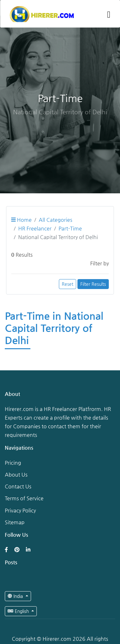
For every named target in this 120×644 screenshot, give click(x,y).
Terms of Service (24, 498)
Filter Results (93, 284)
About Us (16, 475)
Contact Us (18, 486)
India (16, 596)
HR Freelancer (35, 228)
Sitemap (15, 522)
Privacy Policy (20, 510)
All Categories (56, 220)
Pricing (13, 463)
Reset (68, 284)
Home (21, 220)
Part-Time (70, 228)
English (19, 611)
